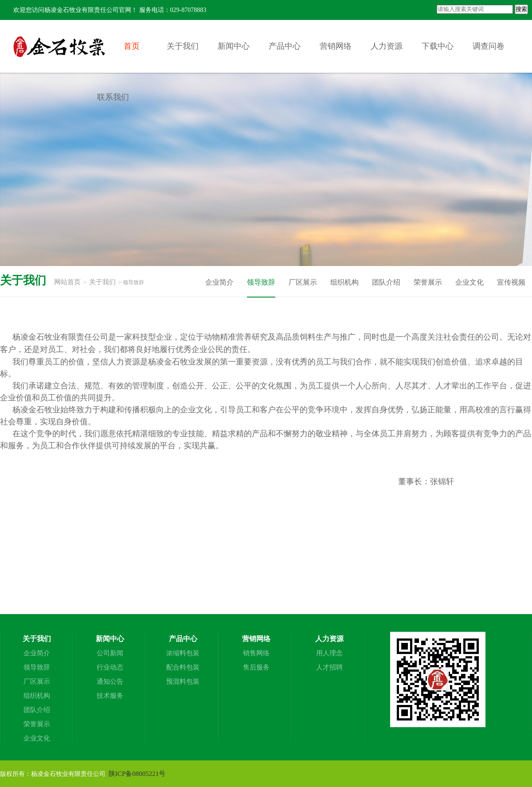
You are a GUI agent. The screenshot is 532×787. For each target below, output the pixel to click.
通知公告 (110, 681)
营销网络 (336, 46)
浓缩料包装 (183, 653)
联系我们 (113, 97)
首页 (132, 46)
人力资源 (387, 46)
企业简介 (219, 282)
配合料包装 (183, 667)
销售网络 (256, 653)
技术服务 (110, 696)
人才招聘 (329, 667)
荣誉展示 (428, 282)
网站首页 (67, 282)
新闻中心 (234, 46)
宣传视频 (511, 282)
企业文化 (469, 282)
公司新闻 (110, 653)
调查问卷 (489, 46)
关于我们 (183, 46)
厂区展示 (303, 282)
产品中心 (285, 46)
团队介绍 (386, 282)
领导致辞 (261, 282)
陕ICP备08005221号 (137, 774)
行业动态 (110, 667)
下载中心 (438, 46)
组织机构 (344, 282)
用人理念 (329, 653)
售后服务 (256, 667)
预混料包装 (183, 681)
